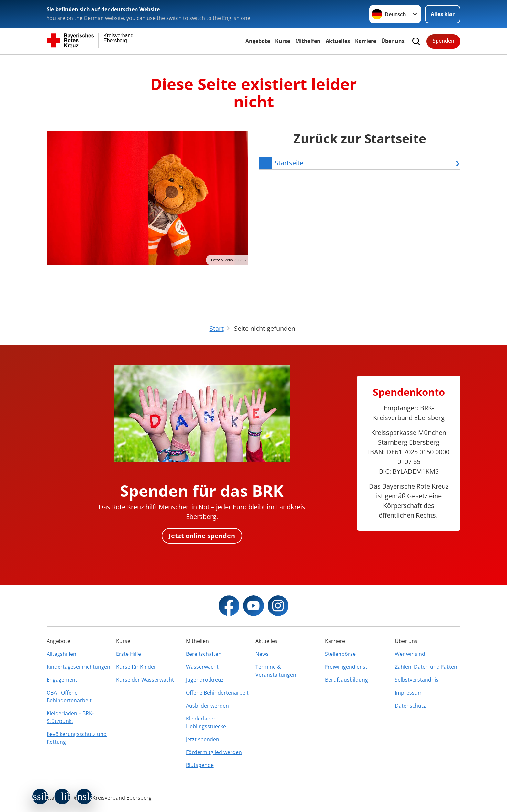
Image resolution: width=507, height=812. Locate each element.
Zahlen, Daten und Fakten (426, 667)
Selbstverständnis (417, 680)
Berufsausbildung (346, 680)
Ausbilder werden (207, 706)
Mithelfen (308, 41)
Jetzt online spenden (202, 536)
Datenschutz (410, 706)
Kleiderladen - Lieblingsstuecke (206, 722)
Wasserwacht (202, 667)
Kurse (283, 41)
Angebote (258, 41)
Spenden (443, 41)
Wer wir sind (410, 654)
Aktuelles (338, 41)
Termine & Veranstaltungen (276, 671)
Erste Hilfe (129, 654)
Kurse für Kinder (136, 667)
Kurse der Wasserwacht (145, 680)
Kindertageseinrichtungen (78, 667)
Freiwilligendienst (346, 667)
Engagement (62, 680)
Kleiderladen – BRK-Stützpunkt (70, 717)
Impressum (409, 693)
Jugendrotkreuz (205, 680)
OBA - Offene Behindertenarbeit (69, 697)
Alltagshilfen (61, 654)
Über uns (393, 41)
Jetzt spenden (203, 739)
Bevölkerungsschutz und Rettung (77, 738)
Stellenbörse (340, 654)
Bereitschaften (204, 654)
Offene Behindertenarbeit (217, 693)
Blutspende (200, 765)
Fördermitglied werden (214, 752)
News (262, 654)
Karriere (366, 41)
